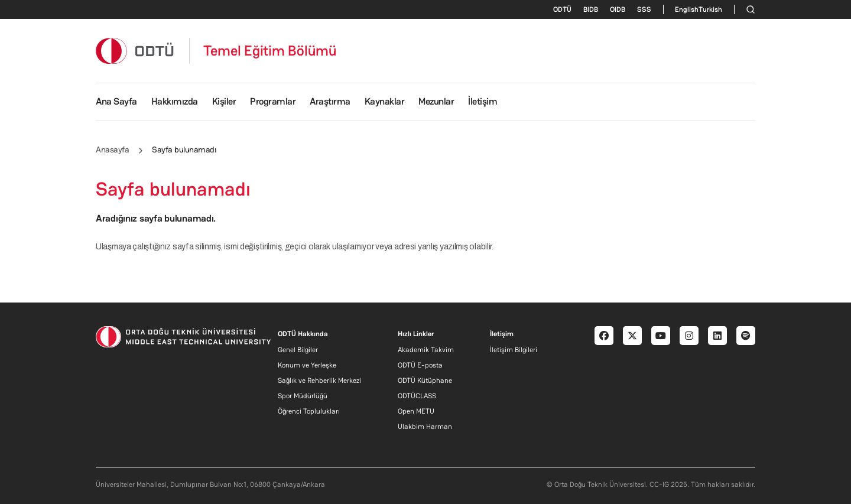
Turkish (710, 9)
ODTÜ (562, 9)
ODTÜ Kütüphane (425, 381)
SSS (644, 9)
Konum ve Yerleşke (307, 365)
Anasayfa (112, 149)
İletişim (483, 101)
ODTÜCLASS (417, 396)
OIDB (618, 9)
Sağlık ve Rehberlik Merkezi (319, 381)
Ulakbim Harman (425, 427)
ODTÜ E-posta (420, 365)
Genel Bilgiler (298, 350)
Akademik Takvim (426, 350)
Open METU (416, 411)
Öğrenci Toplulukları (309, 411)
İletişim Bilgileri (514, 350)
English (687, 9)
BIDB (591, 9)
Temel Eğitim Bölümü (270, 51)
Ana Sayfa (116, 101)
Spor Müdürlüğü (303, 396)
